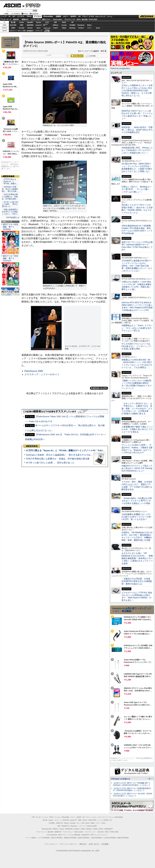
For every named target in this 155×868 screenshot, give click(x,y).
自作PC (73, 16)
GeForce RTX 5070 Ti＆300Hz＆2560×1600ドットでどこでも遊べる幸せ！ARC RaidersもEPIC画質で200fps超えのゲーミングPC (137, 306)
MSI (56, 22)
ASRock (55, 25)
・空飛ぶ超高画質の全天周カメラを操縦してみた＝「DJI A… (10, 212)
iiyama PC (74, 820)
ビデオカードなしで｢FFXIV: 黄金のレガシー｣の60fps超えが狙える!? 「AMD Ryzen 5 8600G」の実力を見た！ (137, 596)
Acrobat (22, 28)
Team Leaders (79, 832)
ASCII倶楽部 (147, 17)
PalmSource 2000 (34, 371)
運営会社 (83, 844)
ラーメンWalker (31, 838)
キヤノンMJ (22, 31)
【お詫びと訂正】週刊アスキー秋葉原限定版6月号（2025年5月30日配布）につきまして (132, 789)
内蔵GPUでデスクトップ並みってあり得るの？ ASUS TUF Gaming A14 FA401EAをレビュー (137, 468)
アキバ (85, 16)
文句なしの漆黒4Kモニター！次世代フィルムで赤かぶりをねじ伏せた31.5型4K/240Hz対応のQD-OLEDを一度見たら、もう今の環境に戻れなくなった (137, 90)
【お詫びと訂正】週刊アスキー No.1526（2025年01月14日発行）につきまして (133, 795)
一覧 (67, 56)
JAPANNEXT (30, 31)
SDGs (79, 19)
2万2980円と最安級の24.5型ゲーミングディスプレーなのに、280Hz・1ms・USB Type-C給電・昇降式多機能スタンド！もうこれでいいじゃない (137, 266)
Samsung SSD (46, 829)
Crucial (64, 25)
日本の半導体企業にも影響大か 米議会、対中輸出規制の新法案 (58, 459)
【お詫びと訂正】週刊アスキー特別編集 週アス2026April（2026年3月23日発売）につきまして (132, 784)
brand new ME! (92, 826)
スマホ (91, 16)
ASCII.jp (12, 5)
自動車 (58, 16)
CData (64, 28)
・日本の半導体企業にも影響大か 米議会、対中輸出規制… (10, 197)
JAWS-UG (59, 823)
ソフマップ (39, 31)
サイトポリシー (51, 844)
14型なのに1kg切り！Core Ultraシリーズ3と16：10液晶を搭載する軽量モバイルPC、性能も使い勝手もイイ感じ (137, 286)
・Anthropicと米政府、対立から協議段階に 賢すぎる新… (10, 189)
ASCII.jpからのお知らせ (120, 779)
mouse (21, 22)
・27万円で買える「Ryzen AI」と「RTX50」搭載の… (10, 182)
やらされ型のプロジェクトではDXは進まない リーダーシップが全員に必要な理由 (136, 346)
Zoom (98, 28)
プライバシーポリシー (68, 844)
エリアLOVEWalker (44, 838)
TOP (33, 817)
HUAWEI (73, 25)
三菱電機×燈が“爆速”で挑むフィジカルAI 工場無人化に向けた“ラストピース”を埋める (137, 429)
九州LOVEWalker (96, 838)
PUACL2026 (93, 19)
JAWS (13, 28)
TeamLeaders (58, 19)
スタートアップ (100, 17)
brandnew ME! (47, 31)
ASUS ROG (30, 25)
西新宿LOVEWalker (70, 838)
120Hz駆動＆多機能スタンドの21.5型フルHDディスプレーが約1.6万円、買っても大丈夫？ (136, 517)
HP (73, 22)
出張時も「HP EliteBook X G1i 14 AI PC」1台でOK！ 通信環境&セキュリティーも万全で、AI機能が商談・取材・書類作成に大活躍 (137, 536)
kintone (30, 28)
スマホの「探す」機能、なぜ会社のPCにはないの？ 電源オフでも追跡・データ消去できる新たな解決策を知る (137, 486)
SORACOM (69, 829)
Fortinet (81, 28)
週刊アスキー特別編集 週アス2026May (11, 227)
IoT (14, 16)
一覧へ (150, 779)
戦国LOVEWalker (123, 838)
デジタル (32, 5)
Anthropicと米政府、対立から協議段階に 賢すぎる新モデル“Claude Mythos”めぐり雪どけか (72, 455)
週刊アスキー (47, 19)
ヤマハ (89, 28)
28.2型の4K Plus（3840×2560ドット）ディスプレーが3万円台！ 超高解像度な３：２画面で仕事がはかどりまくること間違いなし (137, 167)
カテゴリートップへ (99, 388)
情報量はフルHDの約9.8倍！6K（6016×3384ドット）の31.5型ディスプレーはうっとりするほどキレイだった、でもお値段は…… (137, 364)
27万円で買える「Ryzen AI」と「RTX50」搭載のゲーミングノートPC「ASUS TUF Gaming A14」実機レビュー (82, 450)
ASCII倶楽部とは (13, 217)
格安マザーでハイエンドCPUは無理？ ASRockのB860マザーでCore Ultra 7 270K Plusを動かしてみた (137, 246)
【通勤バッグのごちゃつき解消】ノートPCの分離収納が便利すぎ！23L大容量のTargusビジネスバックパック (137, 384)
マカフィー (13, 31)
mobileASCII (85, 835)
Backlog (72, 28)
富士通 (13, 22)
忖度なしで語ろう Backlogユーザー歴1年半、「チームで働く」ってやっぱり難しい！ (136, 189)
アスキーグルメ (36, 19)
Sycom (39, 22)
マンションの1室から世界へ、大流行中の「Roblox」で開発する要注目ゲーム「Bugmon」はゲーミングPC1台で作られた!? (137, 449)
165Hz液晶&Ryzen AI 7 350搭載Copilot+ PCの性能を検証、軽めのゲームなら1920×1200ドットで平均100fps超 (137, 230)
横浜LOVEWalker (57, 838)
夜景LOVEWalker (84, 838)
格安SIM (16, 19)
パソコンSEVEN (47, 22)
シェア (49, 55)
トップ (4, 16)
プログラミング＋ (91, 832)
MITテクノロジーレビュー (99, 835)
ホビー (66, 16)
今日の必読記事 (52, 835)
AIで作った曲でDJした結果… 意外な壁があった (50, 463)
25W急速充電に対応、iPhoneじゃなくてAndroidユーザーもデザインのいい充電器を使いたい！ (137, 150)
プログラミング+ (70, 19)
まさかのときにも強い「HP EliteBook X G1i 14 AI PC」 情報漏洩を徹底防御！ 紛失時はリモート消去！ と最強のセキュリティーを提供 (137, 558)
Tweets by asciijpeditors (120, 68)
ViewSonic (81, 25)
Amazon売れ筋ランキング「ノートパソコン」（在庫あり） (10, 42)
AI (10, 16)
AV (80, 16)
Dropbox (56, 28)
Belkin (89, 25)
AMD (22, 25)
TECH (29, 16)
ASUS (64, 22)
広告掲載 (105, 844)
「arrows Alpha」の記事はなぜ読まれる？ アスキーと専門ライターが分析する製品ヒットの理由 (137, 501)
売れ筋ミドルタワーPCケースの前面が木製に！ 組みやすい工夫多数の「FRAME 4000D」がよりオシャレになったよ (137, 209)
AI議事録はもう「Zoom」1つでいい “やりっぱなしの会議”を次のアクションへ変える (137, 328)
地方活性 (85, 19)
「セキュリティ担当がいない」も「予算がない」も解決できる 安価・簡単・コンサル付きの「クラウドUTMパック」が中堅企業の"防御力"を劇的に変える (137, 408)
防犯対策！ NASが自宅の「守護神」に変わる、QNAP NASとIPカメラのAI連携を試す (137, 130)
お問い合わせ (94, 844)
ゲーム (110, 17)
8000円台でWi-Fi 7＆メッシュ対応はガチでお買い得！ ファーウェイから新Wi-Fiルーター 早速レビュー (137, 115)
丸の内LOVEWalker (110, 838)
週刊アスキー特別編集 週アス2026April (11, 258)
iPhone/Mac (48, 16)
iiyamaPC (30, 22)
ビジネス (21, 16)
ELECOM (13, 25)
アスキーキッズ (6, 19)
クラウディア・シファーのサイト (42, 374)
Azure (39, 28)
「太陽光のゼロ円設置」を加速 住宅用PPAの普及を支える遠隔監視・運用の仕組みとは (137, 581)
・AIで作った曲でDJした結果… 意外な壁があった (10, 204)
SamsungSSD (45, 25)
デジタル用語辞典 (74, 835)
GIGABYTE (39, 25)
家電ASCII (25, 19)
